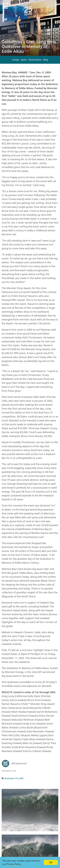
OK (51, 862)
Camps (16, 60)
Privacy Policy (13, 864)
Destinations (35, 60)
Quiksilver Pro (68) (14, 778)
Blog (46, 60)
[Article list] (5, 6)
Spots (24, 60)
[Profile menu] (56, 4)
